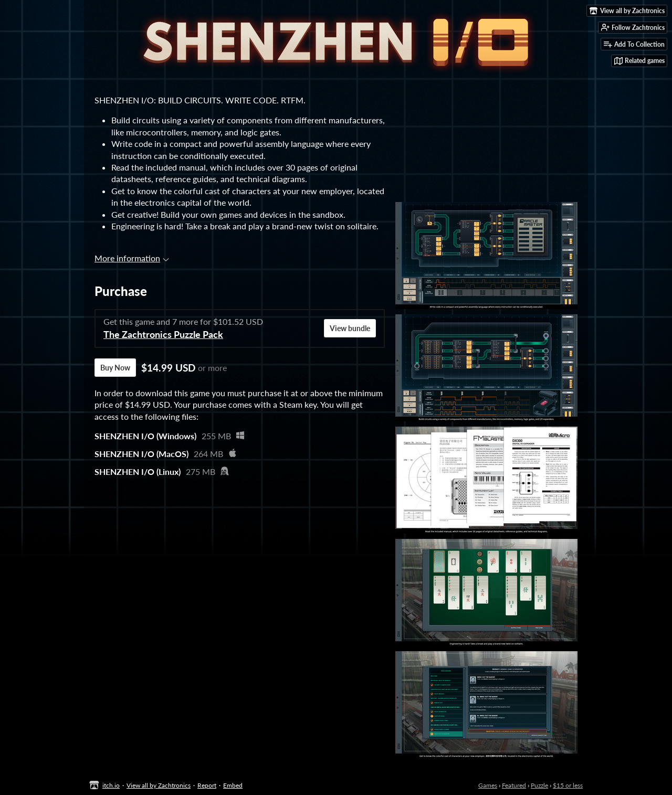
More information (132, 258)
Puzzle (539, 785)
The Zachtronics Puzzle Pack (163, 335)
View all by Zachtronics (159, 785)
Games (488, 785)
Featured (514, 785)
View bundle (350, 328)
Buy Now (115, 368)
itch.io (111, 785)
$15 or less (568, 785)
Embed (233, 785)
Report (207, 785)
